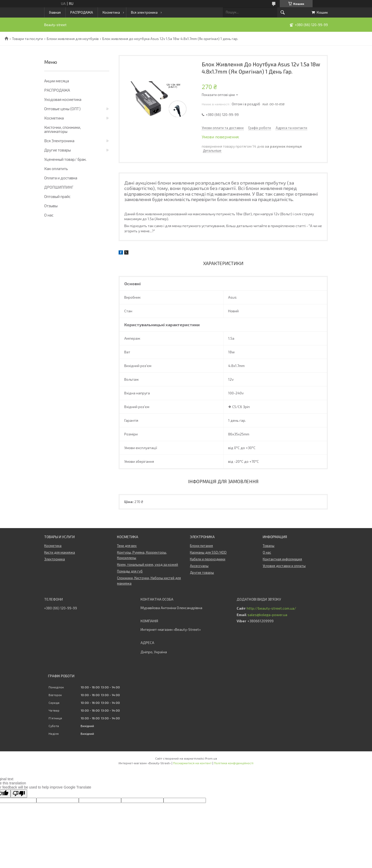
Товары (269, 546)
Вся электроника (144, 12)
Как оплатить (56, 169)
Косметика (111, 12)
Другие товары (57, 150)
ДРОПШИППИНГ (59, 187)
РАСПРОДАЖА (82, 12)
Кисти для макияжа (60, 552)
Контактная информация (282, 559)
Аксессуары (199, 566)
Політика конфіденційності (234, 763)
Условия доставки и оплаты (284, 566)
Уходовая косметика (63, 99)
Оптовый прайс (57, 196)
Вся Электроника (59, 141)
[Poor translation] (19, 794)
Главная (55, 12)
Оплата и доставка (61, 178)
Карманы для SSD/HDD (208, 552)
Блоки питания (201, 546)
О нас (49, 215)
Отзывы (51, 206)
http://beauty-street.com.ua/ (271, 608)
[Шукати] (283, 12)
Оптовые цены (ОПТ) (62, 109)
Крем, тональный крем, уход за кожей (148, 564)
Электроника (55, 559)
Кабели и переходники (208, 559)
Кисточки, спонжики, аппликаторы (63, 129)
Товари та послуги (27, 39)
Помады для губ (130, 571)
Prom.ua (211, 758)
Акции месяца (57, 81)
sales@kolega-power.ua (267, 615)
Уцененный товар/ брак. (65, 159)
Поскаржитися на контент (192, 763)
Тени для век (127, 546)
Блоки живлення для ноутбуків (73, 39)
